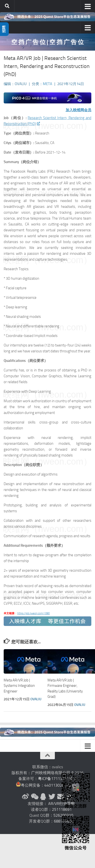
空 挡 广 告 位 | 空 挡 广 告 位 (47, 42)
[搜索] (7, 6)
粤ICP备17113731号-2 (57, 779)
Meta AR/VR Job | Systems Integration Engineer (19, 686)
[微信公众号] (34, 797)
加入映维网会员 (78, 110)
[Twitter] (52, 797)
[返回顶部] (47, 756)
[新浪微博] (25, 797)
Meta (47, 84)
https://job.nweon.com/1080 (33, 613)
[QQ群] (43, 797)
